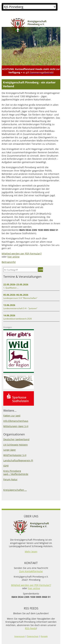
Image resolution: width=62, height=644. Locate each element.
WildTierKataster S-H (15, 455)
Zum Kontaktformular (31, 571)
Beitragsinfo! (9, 262)
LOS (41, 270)
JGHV (6, 466)
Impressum (20, 636)
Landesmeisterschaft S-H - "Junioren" (20, 308)
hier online (13, 257)
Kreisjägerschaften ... (15, 490)
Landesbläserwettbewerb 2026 (18, 319)
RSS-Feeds (31, 628)
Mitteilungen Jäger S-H (16, 426)
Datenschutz (33, 636)
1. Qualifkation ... (11, 288)
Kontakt (44, 636)
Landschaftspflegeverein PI (18, 460)
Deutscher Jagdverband (16, 439)
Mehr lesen (31, 552)
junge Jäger (10, 450)
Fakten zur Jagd (12, 416)
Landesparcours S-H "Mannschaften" (20, 298)
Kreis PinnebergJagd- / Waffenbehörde (16, 473)
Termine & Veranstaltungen (22, 277)
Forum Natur (10, 479)
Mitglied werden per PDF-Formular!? (22, 254)
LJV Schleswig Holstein (16, 445)
